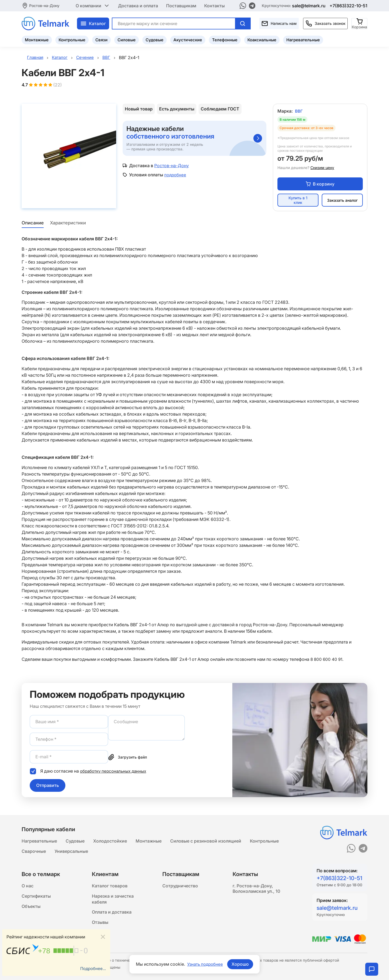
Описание (32, 224)
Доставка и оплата (138, 5)
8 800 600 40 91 (327, 660)
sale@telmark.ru (309, 5)
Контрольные (72, 39)
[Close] (103, 936)
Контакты (214, 5)
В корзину (320, 185)
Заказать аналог (342, 201)
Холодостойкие (110, 841)
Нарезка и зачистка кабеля (113, 901)
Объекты (31, 908)
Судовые (155, 39)
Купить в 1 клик (298, 201)
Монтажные (37, 39)
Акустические (188, 39)
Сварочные (34, 851)
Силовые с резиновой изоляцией (206, 841)
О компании (93, 5)
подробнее (176, 176)
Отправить (48, 786)
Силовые (127, 39)
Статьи (99, 936)
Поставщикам (181, 5)
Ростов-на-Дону (44, 5)
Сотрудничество (180, 887)
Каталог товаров (110, 887)
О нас (28, 887)
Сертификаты (36, 897)
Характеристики (68, 224)
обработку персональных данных (115, 772)
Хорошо (241, 964)
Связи (101, 39)
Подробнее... (92, 968)
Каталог (93, 23)
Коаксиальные (262, 39)
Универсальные (71, 851)
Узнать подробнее (205, 964)
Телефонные (225, 39)
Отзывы (100, 925)
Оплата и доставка (112, 915)
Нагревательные (303, 39)
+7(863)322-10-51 (348, 5)
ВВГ (299, 112)
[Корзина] (360, 23)
